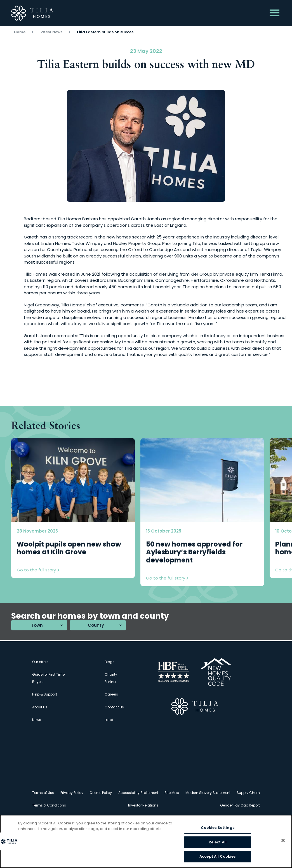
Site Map (172, 793)
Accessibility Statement (138, 793)
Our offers (40, 662)
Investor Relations (143, 805)
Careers (111, 694)
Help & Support (45, 694)
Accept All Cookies (217, 856)
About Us (40, 707)
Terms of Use (43, 793)
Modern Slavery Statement (208, 793)
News (37, 720)
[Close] (283, 841)
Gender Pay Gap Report (240, 805)
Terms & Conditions (49, 805)
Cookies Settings (218, 828)
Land (109, 720)
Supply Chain (248, 793)
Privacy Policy (72, 793)
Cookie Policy (101, 793)
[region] (146, 841)
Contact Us (114, 707)
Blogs (109, 662)
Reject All (218, 842)
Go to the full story (38, 570)
